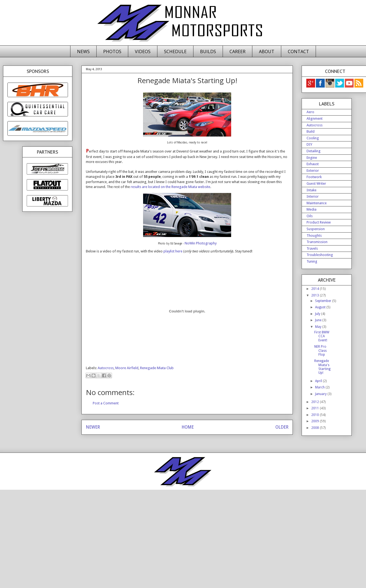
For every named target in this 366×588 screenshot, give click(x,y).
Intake (312, 190)
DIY (309, 144)
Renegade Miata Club (157, 368)
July (318, 314)
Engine (312, 158)
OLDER (282, 427)
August (321, 307)
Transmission (317, 242)
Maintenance (317, 203)
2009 (316, 421)
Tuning (312, 261)
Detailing (314, 151)
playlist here (173, 251)
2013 (316, 295)
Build (311, 131)
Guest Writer (316, 183)
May (319, 327)
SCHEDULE (175, 51)
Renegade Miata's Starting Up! (322, 367)
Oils (310, 216)
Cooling (313, 138)
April (319, 381)
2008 (316, 428)
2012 (316, 402)
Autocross (106, 368)
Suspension (316, 229)
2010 (316, 415)
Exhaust (313, 164)
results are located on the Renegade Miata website (170, 187)
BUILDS (208, 51)
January (321, 394)
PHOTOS (112, 51)
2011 (316, 408)
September (324, 301)
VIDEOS (143, 51)
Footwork (314, 177)
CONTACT (298, 51)
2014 (316, 289)
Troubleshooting (320, 255)
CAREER (237, 51)
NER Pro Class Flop (320, 351)
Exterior (313, 171)
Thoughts (314, 236)
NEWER (93, 427)
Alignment (315, 119)
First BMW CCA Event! (322, 336)
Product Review (319, 222)
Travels (312, 248)
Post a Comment (106, 403)
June (319, 320)
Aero (310, 112)
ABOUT (267, 51)
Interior (313, 196)
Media (312, 209)
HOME (188, 427)
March (320, 387)
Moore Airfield (127, 368)
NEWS (83, 51)
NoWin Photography (201, 243)
